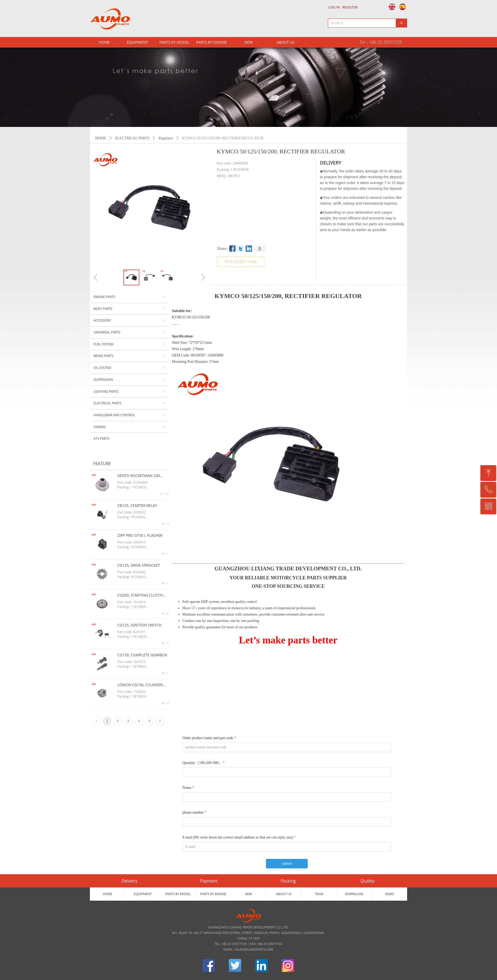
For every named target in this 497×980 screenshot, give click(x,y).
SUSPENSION (130, 380)
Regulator (166, 138)
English (391, 7)
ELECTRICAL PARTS (132, 138)
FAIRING (130, 427)
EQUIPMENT (137, 42)
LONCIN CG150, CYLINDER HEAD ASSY (140, 685)
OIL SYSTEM (130, 368)
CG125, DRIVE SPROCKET (139, 565)
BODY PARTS (130, 309)
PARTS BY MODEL (174, 42)
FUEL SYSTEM (130, 344)
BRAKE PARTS (130, 356)
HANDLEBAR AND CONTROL (130, 415)
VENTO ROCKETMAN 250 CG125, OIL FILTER (139, 476)
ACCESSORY (130, 320)
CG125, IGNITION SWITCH (139, 625)
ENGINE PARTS (130, 297)
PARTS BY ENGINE (211, 42)
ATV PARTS (102, 439)
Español (403, 7)
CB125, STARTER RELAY (137, 505)
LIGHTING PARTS (130, 392)
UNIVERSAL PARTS (130, 332)
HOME (101, 138)
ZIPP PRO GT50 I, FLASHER (140, 535)
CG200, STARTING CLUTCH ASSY (140, 596)
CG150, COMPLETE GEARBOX (142, 655)
